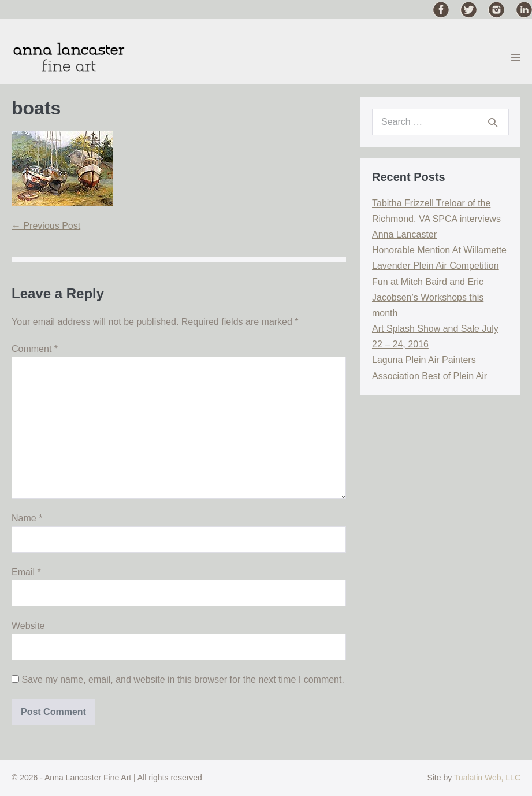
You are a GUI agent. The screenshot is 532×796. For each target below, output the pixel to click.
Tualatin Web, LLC (487, 778)
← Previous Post (46, 226)
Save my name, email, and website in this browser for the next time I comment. (183, 680)
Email (26, 572)
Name (27, 518)
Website (28, 626)
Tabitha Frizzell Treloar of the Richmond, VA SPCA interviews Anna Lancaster (436, 219)
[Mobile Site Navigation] (516, 57)
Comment (35, 349)
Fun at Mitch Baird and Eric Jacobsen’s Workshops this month (428, 297)
